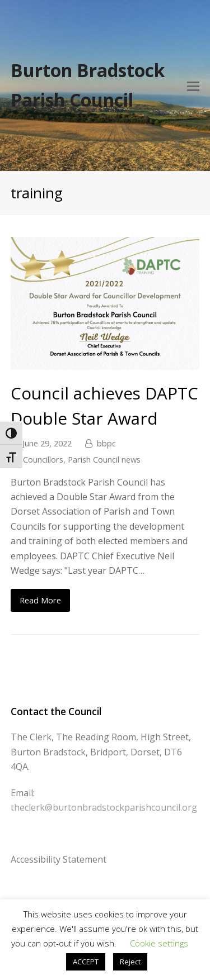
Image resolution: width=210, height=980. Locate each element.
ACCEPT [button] (86, 962)
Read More (40, 600)
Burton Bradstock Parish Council (88, 85)
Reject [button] (130, 962)
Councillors (43, 459)
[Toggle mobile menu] (193, 85)
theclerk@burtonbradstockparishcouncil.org (104, 807)
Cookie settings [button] (159, 943)
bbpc (106, 443)
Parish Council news (104, 459)
